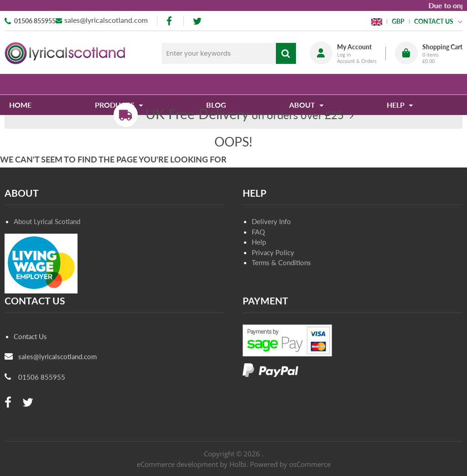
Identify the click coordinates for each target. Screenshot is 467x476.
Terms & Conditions (281, 262)
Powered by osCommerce (290, 464)
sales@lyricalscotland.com (106, 20)
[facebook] (170, 21)
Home (25, 84)
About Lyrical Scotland (47, 221)
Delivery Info (271, 221)
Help (259, 242)
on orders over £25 (245, 115)
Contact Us (30, 336)
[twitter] (197, 21)
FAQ (258, 232)
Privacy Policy (273, 252)
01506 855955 (35, 21)
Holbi (238, 464)
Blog (217, 84)
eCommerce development (177, 464)
